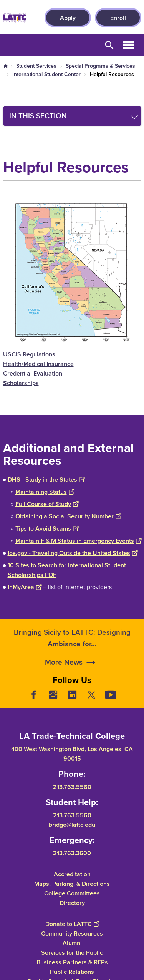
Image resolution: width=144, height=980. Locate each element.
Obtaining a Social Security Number (68, 516)
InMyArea (25, 587)
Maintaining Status (45, 492)
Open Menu (129, 45)
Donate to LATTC (72, 924)
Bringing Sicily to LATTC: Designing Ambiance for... (72, 659)
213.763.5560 (72, 787)
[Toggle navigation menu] (72, 116)
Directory (72, 903)
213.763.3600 (72, 853)
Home (6, 66)
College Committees (72, 893)
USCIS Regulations (29, 354)
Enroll (118, 18)
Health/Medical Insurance (38, 364)
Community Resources (72, 933)
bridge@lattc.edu (72, 825)
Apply (68, 18)
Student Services (36, 66)
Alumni (72, 943)
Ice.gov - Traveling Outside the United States (73, 553)
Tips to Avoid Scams (47, 528)
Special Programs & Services (100, 66)
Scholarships (21, 383)
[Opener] (136, 701)
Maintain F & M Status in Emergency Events (78, 541)
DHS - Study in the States (46, 479)
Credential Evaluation (33, 373)
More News (64, 683)
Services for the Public (72, 953)
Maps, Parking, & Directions (72, 884)
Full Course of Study (47, 504)
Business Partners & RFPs (72, 962)
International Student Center (46, 74)
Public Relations (72, 972)
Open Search (109, 45)
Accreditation (72, 874)
